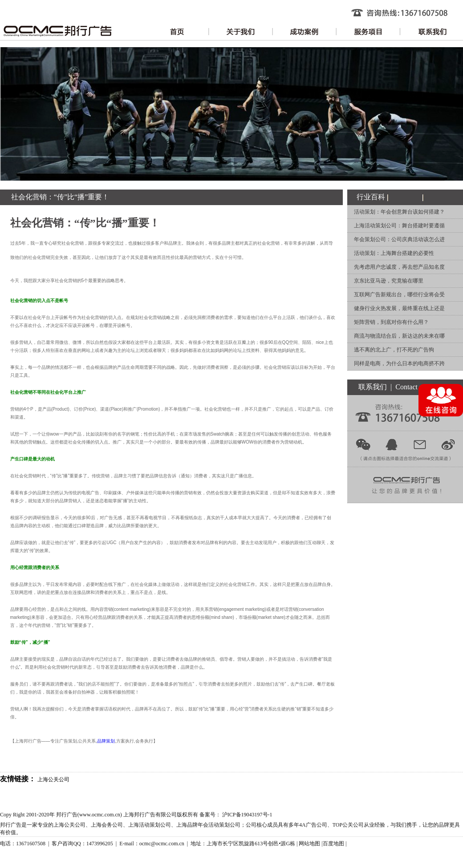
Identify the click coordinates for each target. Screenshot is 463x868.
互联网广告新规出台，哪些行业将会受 (399, 295)
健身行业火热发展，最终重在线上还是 (399, 308)
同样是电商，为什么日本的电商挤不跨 (399, 363)
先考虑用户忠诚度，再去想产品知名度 (399, 267)
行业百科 (371, 197)
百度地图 (333, 844)
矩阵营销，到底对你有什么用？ (391, 322)
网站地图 (309, 844)
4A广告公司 (313, 825)
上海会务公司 (107, 825)
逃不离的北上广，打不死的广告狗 (394, 350)
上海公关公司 (53, 779)
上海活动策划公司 (150, 825)
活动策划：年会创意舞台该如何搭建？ (399, 212)
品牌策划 (106, 741)
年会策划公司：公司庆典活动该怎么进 (399, 239)
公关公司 (353, 825)
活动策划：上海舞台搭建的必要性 (394, 253)
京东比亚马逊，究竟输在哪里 (389, 281)
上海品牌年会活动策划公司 (208, 825)
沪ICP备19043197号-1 (247, 815)
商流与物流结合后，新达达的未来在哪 (399, 336)
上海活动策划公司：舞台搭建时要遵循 (399, 226)
